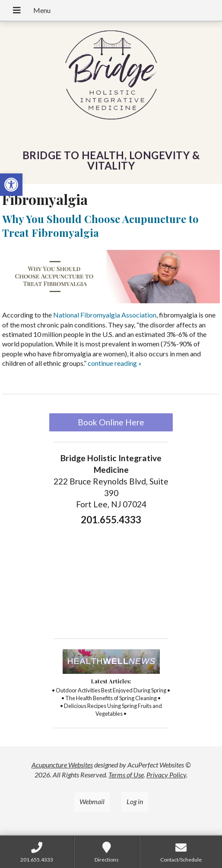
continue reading (115, 363)
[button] (11, 185)
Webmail (92, 801)
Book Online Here (111, 422)
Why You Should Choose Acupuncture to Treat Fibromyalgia (100, 225)
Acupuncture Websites (62, 765)
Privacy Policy (166, 775)
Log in (135, 801)
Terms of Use (126, 775)
